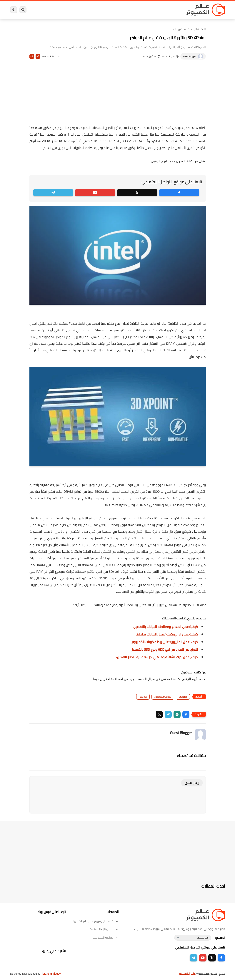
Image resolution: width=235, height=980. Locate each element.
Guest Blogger (190, 56)
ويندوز (156, 10)
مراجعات (53, 10)
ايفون (65, 10)
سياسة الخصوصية (106, 937)
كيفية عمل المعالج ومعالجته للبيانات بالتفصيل (166, 627)
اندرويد (77, 10)
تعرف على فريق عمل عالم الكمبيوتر (95, 921)
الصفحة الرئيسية (197, 29)
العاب (89, 10)
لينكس (101, 10)
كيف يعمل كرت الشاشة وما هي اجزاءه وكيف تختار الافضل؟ (157, 657)
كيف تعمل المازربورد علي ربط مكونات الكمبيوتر (165, 642)
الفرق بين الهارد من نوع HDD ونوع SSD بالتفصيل (164, 649)
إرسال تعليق (192, 783)
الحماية (114, 10)
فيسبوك (127, 10)
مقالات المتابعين (163, 697)
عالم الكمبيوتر (187, 974)
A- (32, 56)
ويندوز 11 (142, 10)
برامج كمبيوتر (172, 10)
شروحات (178, 29)
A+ (38, 56)
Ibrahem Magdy (51, 974)
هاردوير (39, 10)
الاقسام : (220, 938)
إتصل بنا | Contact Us (104, 929)
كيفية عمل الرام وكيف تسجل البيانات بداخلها (167, 634)
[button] (186, 714)
